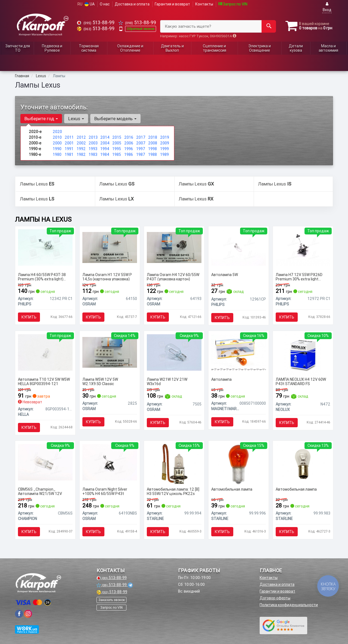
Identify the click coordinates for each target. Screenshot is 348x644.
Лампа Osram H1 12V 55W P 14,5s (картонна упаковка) (107, 277)
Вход (327, 7)
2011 (69, 137)
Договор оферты (275, 598)
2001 (69, 143)
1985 (117, 154)
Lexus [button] (76, 119)
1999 (164, 149)
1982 (81, 154)
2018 (153, 137)
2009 (165, 143)
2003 (93, 143)
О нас (105, 4)
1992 (81, 149)
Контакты (204, 4)
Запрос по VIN (233, 4)
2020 (57, 132)
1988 (153, 154)
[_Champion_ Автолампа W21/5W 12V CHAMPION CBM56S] (45, 462)
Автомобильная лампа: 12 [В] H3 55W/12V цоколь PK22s (173, 491)
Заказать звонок (112, 600)
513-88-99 (96, 22)
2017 (141, 137)
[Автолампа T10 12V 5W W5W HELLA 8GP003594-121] (45, 352)
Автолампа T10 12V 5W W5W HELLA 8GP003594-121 (44, 381)
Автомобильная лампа (232, 489)
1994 (105, 149)
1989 (164, 154)
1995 (117, 149)
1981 (69, 154)
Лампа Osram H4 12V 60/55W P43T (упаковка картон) (173, 277)
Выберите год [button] (41, 119)
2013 (93, 137)
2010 (57, 137)
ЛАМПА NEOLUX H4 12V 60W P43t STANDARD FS (301, 381)
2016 (129, 137)
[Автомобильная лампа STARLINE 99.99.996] (239, 464)
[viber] (19, 614)
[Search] (269, 26)
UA (90, 4)
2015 (117, 137)
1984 (105, 154)
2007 (141, 143)
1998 (153, 149)
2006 (129, 143)
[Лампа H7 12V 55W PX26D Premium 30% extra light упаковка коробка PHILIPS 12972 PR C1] (303, 247)
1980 (57, 154)
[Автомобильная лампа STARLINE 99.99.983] (303, 464)
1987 (141, 154)
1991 (69, 149)
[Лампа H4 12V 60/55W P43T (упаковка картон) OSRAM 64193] (174, 247)
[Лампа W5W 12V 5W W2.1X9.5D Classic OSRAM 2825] (110, 352)
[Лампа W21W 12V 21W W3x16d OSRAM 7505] (174, 352)
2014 (105, 137)
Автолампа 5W (225, 275)
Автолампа (221, 380)
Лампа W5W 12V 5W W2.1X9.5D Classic (100, 381)
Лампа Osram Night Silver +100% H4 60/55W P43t (105, 491)
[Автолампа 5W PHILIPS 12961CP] (239, 247)
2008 (153, 143)
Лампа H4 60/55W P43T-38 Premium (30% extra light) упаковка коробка (42, 277)
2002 (81, 143)
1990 (57, 149)
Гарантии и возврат (277, 591)
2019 (165, 137)
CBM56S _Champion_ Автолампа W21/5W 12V (40, 491)
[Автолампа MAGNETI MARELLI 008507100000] (239, 352)
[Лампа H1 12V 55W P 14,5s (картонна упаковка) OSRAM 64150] (110, 247)
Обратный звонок (141, 29)
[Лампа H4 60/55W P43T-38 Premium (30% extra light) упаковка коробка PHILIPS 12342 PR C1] (45, 247)
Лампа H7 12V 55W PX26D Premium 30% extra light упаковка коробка (299, 277)
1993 (93, 149)
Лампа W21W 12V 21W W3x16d (167, 381)
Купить (29, 317)
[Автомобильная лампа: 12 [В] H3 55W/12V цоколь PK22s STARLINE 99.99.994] (174, 464)
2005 (117, 143)
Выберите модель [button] (115, 119)
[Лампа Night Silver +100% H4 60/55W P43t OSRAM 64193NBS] (110, 462)
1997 (141, 149)
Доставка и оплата (132, 4)
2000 (57, 143)
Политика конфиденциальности (289, 605)
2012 (81, 137)
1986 (129, 154)
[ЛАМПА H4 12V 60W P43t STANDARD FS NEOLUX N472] (303, 355)
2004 (105, 143)
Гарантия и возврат (172, 4)
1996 (129, 149)
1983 (93, 154)
